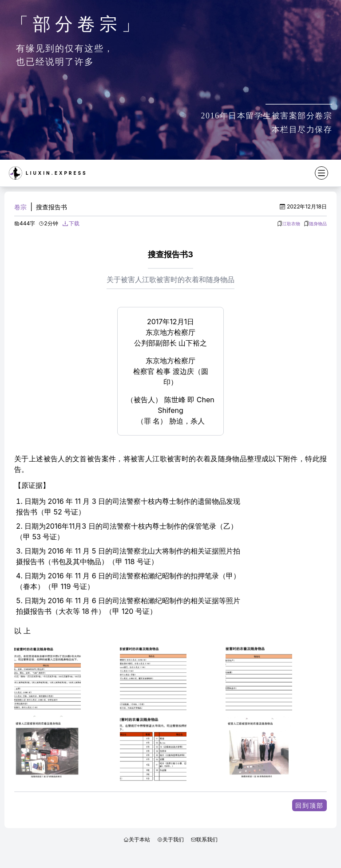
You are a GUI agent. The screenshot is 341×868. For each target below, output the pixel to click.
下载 (74, 223)
